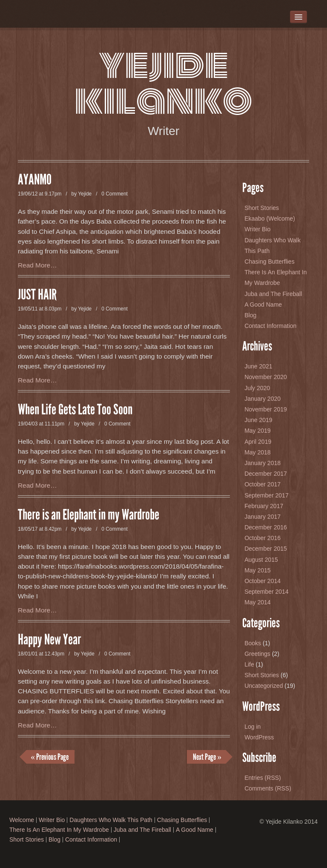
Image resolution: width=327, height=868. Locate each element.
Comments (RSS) (268, 788)
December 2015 (266, 549)
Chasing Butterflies (270, 262)
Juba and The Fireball (273, 294)
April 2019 (258, 442)
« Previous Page (50, 757)
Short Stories (262, 208)
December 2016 (266, 527)
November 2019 (266, 409)
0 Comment (114, 194)
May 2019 (257, 431)
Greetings (257, 654)
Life (249, 664)
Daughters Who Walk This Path (111, 820)
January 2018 (262, 463)
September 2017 (267, 495)
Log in (252, 727)
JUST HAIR (37, 295)
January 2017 (262, 517)
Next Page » (207, 757)
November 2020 (266, 377)
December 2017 (266, 474)
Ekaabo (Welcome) (270, 218)
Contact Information (270, 326)
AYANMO (35, 180)
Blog (250, 315)
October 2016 (262, 538)
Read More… (37, 265)
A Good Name (263, 305)
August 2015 (261, 560)
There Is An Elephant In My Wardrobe (59, 830)
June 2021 (258, 366)
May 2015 (257, 570)
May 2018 (257, 452)
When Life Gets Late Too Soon (75, 410)
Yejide (85, 194)
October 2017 (262, 484)
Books (253, 643)
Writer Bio (257, 229)
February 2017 (264, 506)
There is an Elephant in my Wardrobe (89, 515)
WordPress (259, 737)
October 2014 (262, 581)
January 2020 (262, 399)
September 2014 (267, 592)
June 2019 (258, 420)
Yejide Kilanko (163, 82)
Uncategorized (264, 686)
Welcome (22, 820)
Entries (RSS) (263, 778)
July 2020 (257, 388)
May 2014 (257, 602)
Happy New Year (49, 640)
